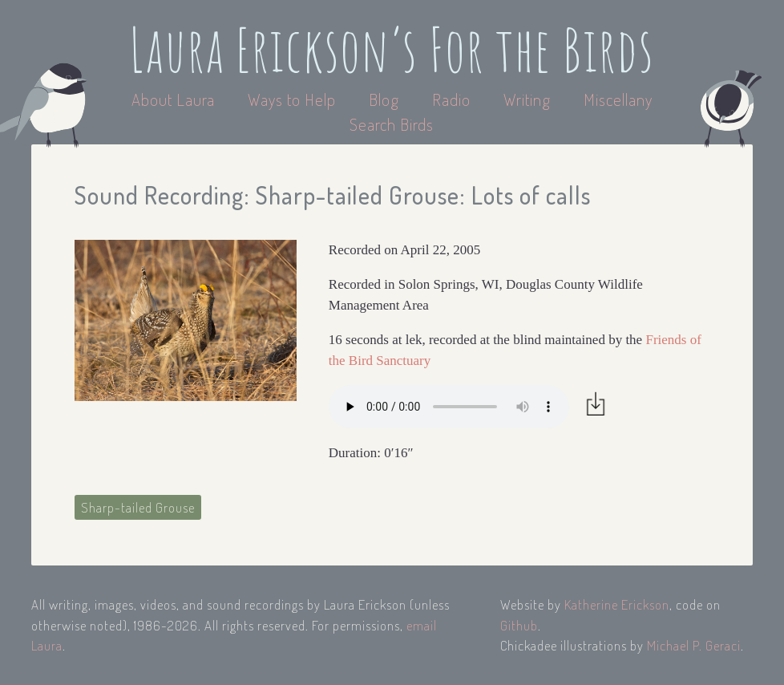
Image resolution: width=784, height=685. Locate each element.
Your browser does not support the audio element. (449, 407)
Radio (453, 99)
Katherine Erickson (617, 604)
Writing (527, 99)
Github (519, 625)
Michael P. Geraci (694, 645)
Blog (384, 99)
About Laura (175, 99)
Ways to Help (294, 99)
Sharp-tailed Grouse (138, 507)
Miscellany (618, 99)
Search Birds (392, 124)
